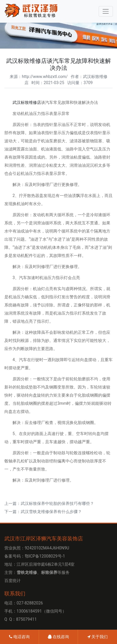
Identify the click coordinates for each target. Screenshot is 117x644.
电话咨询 (19, 637)
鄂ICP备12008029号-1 (45, 556)
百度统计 (13, 581)
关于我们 (97, 637)
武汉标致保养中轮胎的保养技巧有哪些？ (57, 503)
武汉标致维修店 (27, 102)
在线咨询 (58, 637)
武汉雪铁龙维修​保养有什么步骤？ (51, 512)
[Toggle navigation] (106, 11)
